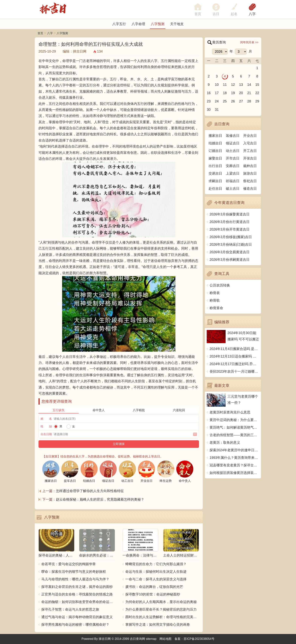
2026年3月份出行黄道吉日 (230, 222)
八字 (252, 14)
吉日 (216, 14)
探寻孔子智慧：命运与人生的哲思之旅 (70, 609)
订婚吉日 (215, 151)
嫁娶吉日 (215, 158)
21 (249, 93)
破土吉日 (233, 189)
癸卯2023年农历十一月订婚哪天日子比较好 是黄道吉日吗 (234, 372)
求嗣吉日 (215, 181)
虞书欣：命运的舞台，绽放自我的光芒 (154, 587)
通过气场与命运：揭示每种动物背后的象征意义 (77, 617)
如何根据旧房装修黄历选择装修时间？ (234, 473)
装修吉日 (233, 136)
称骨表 (215, 293)
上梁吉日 (233, 173)
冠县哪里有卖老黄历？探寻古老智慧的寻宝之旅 (234, 465)
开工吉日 (250, 151)
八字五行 (119, 24)
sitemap (151, 639)
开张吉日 (250, 158)
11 (225, 85)
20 (241, 93)
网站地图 (166, 639)
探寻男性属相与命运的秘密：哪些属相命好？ (75, 625)
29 (257, 101)
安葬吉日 (233, 166)
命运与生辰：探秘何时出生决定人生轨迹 (156, 572)
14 (249, 85)
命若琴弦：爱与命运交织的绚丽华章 (69, 564)
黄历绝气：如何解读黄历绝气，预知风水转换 (234, 427)
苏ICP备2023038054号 (199, 639)
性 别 (46, 426)
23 (209, 101)
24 (217, 101)
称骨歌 (215, 300)
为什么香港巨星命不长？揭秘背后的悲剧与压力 (161, 609)
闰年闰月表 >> (249, 42)
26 (233, 101)
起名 (234, 14)
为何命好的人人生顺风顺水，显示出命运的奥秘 (161, 602)
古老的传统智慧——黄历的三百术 (234, 435)
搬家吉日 (215, 136)
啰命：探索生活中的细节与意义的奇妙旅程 (74, 572)
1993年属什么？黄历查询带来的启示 (234, 458)
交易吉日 (215, 173)
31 (217, 110)
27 (241, 101)
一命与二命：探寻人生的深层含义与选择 (156, 579)
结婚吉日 (215, 143)
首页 (40, 33)
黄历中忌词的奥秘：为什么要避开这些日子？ (234, 420)
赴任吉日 (215, 189)
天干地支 (177, 24)
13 (241, 85)
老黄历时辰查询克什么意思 (230, 412)
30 (209, 110)
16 (209, 93)
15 (257, 85)
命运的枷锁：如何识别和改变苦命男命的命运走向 (78, 602)
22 (257, 93)
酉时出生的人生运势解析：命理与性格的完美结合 (162, 617)
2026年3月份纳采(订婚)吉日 (231, 245)
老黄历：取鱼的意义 (225, 443)
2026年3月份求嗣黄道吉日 (230, 260)
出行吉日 (215, 166)
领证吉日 (233, 143)
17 (217, 93)
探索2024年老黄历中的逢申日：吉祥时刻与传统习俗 (234, 450)
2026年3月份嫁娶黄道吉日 (230, 214)
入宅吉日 (250, 143)
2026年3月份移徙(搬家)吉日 (231, 237)
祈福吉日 (233, 181)
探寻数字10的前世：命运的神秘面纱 (153, 594)
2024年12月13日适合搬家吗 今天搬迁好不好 (234, 356)
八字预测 (158, 24)
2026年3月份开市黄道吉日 (230, 229)
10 (217, 85)
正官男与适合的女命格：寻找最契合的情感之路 (77, 594)
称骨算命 (216, 308)
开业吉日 (250, 136)
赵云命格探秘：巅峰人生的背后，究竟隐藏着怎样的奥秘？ (100, 499)
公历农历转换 (220, 285)
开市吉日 (233, 158)
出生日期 (46, 434)
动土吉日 (233, 151)
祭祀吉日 (250, 181)
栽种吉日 (250, 166)
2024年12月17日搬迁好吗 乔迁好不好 (234, 364)
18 (225, 93)
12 (233, 85)
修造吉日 (250, 189)
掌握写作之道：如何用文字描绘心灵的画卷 (158, 625)
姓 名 (46, 419)
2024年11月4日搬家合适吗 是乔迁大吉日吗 (234, 349)
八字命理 (138, 24)
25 (225, 101)
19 (233, 93)
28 (249, 101)
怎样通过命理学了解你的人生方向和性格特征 (90, 491)
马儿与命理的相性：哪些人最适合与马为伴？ (75, 579)
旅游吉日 (250, 173)
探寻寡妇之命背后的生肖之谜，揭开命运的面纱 (77, 587)
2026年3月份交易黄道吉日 (230, 252)
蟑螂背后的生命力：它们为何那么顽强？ (156, 564)
